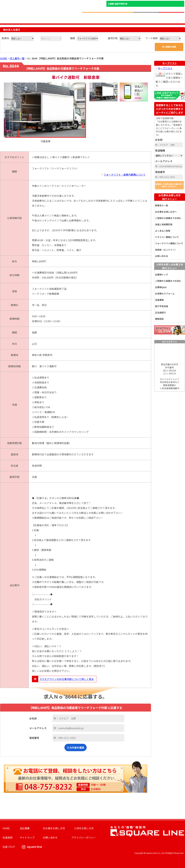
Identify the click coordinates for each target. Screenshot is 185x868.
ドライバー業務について (167, 237)
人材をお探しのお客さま (170, 266)
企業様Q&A (161, 287)
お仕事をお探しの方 (170, 197)
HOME (4, 58)
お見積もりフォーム (165, 293)
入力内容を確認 (76, 747)
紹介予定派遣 (162, 306)
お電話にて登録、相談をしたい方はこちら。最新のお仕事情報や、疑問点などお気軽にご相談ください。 (76, 777)
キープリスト (170, 63)
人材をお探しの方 (84, 828)
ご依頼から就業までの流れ (168, 281)
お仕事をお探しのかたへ (121, 18)
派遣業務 (159, 300)
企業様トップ (162, 275)
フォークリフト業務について (169, 243)
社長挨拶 (8, 837)
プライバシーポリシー (84, 837)
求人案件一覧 (17, 58)
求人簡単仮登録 (172, 18)
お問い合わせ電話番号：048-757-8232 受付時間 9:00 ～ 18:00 (162, 9)
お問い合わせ (162, 256)
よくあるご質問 (163, 231)
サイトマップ (27, 837)
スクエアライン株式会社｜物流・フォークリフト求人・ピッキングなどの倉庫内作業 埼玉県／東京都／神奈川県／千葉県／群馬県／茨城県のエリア (39, 8)
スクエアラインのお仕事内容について (63, 679)
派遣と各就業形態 (164, 224)
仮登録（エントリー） (166, 250)
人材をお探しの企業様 (146, 18)
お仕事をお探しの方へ (166, 212)
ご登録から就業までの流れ (168, 218)
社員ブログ (9, 847)
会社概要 (25, 828)
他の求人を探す (12, 30)
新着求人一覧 (162, 205)
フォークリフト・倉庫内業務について (125, 175)
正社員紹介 (160, 312)
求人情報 (95, 18)
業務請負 (159, 319)
